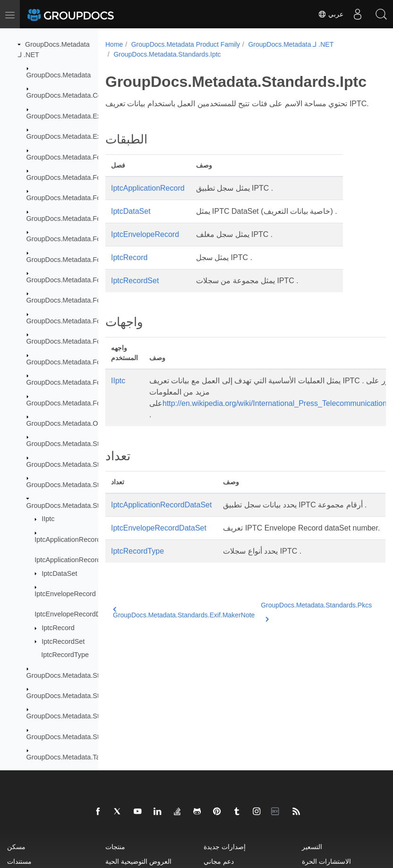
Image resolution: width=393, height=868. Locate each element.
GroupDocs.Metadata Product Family (186, 44)
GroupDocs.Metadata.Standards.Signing (87, 696)
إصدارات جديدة (225, 847)
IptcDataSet (59, 573)
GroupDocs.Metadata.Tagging (72, 757)
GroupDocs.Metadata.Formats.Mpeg (82, 341)
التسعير (312, 847)
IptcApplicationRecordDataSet (80, 560)
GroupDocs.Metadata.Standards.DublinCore (93, 444)
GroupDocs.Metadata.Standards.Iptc (82, 506)
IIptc (48, 519)
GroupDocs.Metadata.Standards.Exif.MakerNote (184, 646)
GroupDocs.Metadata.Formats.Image (83, 321)
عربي (331, 14)
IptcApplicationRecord (68, 539)
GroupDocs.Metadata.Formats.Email (82, 280)
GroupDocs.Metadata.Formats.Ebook (83, 260)
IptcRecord (58, 628)
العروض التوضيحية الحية (138, 861)
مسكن (16, 847)
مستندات (19, 861)
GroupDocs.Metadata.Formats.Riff (78, 382)
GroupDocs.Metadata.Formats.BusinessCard (94, 198)
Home (114, 44)
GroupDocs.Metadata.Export (69, 136)
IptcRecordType (65, 655)
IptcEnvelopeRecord (65, 594)
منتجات (115, 847)
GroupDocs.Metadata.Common (73, 95)
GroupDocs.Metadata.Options (71, 423)
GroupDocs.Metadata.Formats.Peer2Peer (89, 362)
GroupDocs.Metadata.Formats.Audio (82, 177)
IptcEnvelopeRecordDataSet (77, 614)
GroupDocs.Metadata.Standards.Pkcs (84, 675)
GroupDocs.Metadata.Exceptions (76, 116)
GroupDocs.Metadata (59, 75)
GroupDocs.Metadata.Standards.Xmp (83, 716)
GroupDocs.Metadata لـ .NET (291, 44)
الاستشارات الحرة (326, 861)
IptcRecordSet (63, 641)
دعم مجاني (219, 861)
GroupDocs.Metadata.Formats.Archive (85, 157)
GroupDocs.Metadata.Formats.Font (80, 300)
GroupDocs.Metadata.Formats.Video (82, 403)
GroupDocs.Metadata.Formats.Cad (79, 219)
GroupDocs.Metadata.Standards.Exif (82, 464)
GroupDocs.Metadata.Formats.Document (89, 239)
